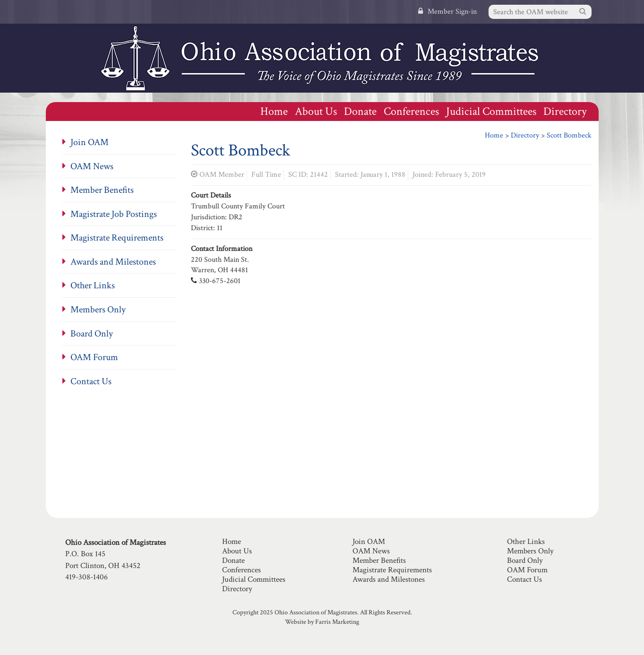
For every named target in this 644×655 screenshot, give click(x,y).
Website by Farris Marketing (322, 622)
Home (274, 111)
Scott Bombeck (569, 135)
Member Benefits (102, 190)
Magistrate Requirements (117, 238)
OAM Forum (94, 357)
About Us (316, 111)
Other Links (93, 285)
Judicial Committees (491, 111)
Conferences (411, 111)
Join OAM (90, 142)
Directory (565, 111)
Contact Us (91, 381)
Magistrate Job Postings (114, 214)
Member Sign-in (447, 12)
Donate (360, 111)
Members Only (98, 310)
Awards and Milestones (113, 262)
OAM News (92, 166)
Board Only (92, 334)
